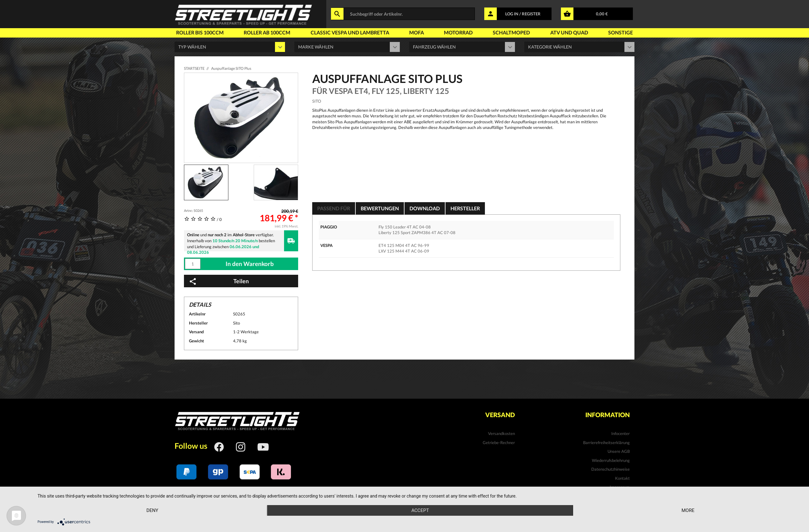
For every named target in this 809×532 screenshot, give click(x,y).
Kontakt (622, 478)
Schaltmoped (511, 32)
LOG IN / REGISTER (523, 14)
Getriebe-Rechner (499, 442)
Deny (152, 510)
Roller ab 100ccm (267, 32)
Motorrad (458, 32)
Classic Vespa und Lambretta (350, 32)
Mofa (417, 32)
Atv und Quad (569, 32)
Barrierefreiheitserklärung (606, 442)
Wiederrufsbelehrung (611, 460)
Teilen (219, 281)
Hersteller (465, 208)
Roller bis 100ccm (200, 32)
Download (425, 208)
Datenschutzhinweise (611, 469)
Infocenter (621, 433)
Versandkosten (501, 433)
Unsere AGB (619, 451)
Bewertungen (380, 208)
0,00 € (602, 14)
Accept (420, 510)
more (688, 510)
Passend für (334, 208)
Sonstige (621, 32)
